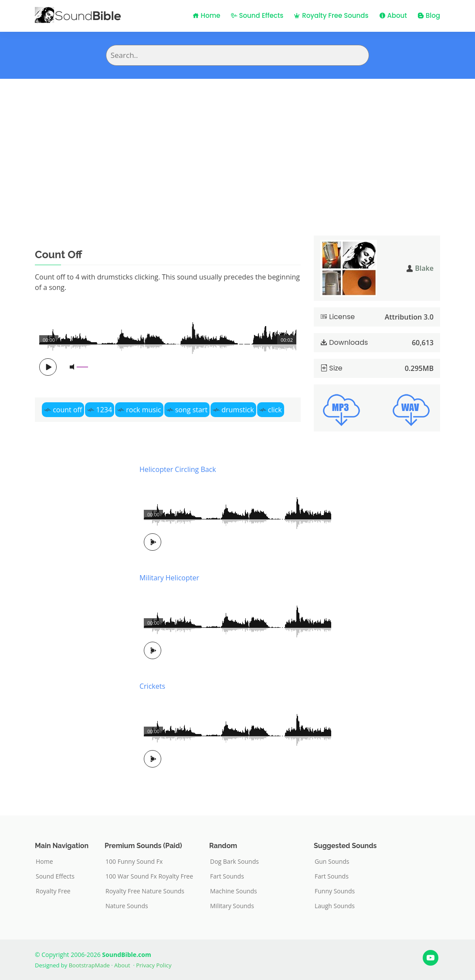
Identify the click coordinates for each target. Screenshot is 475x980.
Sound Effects (257, 15)
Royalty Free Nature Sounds (145, 891)
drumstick (237, 410)
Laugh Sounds (335, 906)
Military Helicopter (169, 578)
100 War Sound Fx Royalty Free (149, 876)
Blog (429, 15)
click (275, 410)
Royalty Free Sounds (331, 15)
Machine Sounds (234, 891)
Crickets (152, 686)
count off (67, 410)
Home (207, 15)
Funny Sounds (335, 891)
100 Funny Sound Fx (134, 862)
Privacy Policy (154, 965)
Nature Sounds (127, 906)
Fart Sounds (227, 876)
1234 (104, 410)
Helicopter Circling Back (178, 469)
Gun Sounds (332, 862)
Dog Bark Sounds (234, 862)
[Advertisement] (237, 144)
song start (191, 410)
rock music (143, 410)
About (393, 15)
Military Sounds (232, 906)
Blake (424, 268)
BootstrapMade (89, 965)
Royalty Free (53, 891)
